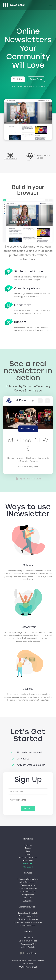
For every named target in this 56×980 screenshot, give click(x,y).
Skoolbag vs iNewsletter (28, 919)
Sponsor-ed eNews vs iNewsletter (28, 923)
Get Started (28, 867)
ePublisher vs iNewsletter (28, 916)
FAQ (28, 851)
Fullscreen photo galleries (28, 879)
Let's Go (28, 809)
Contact (28, 855)
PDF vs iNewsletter (28, 926)
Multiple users (28, 895)
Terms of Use (32, 858)
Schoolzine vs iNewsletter (28, 913)
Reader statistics (28, 885)
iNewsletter (28, 953)
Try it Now (18, 79)
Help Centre (28, 861)
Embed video (28, 898)
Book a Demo (36, 79)
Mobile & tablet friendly (28, 882)
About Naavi (28, 964)
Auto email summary (28, 892)
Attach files (28, 901)
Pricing (28, 848)
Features (28, 845)
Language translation (28, 889)
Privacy (22, 858)
